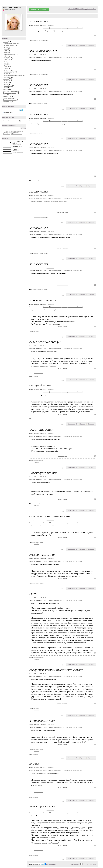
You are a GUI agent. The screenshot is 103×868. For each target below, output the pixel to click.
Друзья (10, 7)
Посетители (16, 151)
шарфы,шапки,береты (10, 54)
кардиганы (7, 60)
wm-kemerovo (18, 134)
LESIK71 (17, 131)
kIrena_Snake (6, 134)
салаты (6, 84)
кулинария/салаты (39, 373)
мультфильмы (7, 102)
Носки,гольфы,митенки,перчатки (13, 75)
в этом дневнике (9, 113)
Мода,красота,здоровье (9, 93)
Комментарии (17, 7)
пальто (6, 47)
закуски (6, 88)
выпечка (6, 81)
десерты (6, 82)
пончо (5, 74)
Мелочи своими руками (9, 100)
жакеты (6, 49)
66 (79, 864)
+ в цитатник (50, 25)
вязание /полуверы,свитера (41, 40)
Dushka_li (46, 28)
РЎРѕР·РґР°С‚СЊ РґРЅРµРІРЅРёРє (39, 10)
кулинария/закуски (39, 504)
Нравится (83, 45)
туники (6, 53)
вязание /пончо (38, 133)
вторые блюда (8, 86)
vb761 (12, 134)
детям (5, 51)
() (76, 45)
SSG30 (5, 133)
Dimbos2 (5, 131)
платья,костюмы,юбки (10, 44)
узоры (5, 68)
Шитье (5, 95)
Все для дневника (8, 98)
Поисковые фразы (18, 152)
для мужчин (7, 70)
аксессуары (7, 58)
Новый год (6, 89)
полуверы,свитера (9, 45)
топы (5, 63)
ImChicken (11, 131)
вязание (5, 42)
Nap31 (21, 131)
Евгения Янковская (3, 10)
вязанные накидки (9, 72)
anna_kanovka (15, 133)
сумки (5, 65)
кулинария (6, 79)
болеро (6, 61)
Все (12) (23, 128)
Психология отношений (9, 91)
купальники (7, 77)
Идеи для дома (7, 96)
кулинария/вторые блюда (40, 419)
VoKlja (9, 133)
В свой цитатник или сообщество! (72, 28)
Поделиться (91, 45)
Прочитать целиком (55, 28)
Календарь (93, 864)
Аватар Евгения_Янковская (13, 22)
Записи (5, 7)
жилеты (6, 67)
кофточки (6, 56)
